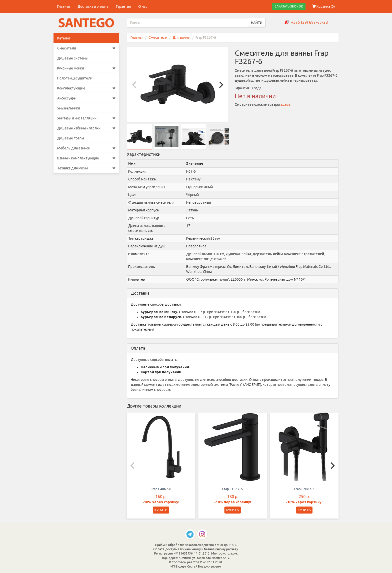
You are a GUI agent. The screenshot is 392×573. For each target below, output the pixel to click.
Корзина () (323, 6)
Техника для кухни (86, 168)
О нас (143, 6)
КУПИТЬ (161, 510)
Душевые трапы (71, 138)
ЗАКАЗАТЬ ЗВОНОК (289, 6)
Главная (64, 6)
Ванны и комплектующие (86, 158)
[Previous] (135, 85)
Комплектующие (86, 88)
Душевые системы (73, 58)
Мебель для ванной (86, 148)
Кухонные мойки (86, 68)
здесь (285, 104)
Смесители (86, 48)
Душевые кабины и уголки (86, 128)
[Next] (220, 85)
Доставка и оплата (93, 6)
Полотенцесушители (75, 78)
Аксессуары (86, 98)
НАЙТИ (257, 23)
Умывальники (69, 108)
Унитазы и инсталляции (86, 118)
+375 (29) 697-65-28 (309, 22)
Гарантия (123, 6)
